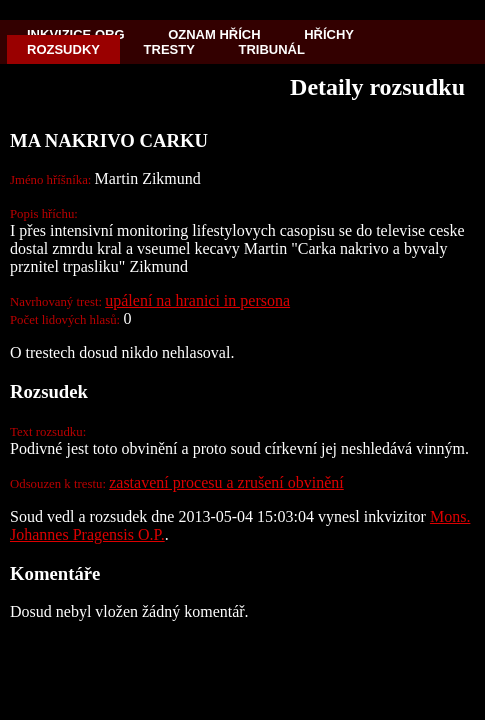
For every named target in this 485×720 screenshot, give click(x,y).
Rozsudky (63, 49)
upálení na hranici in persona (197, 300)
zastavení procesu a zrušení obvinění (226, 482)
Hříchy (329, 34)
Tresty (169, 49)
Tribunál (272, 49)
